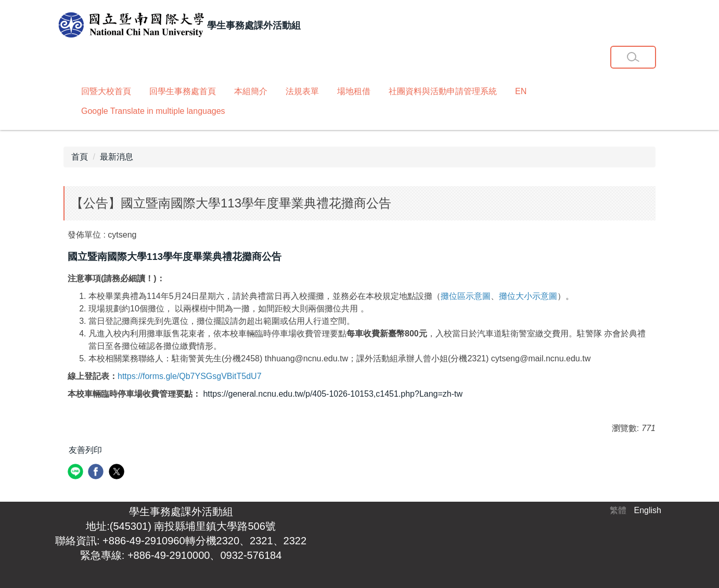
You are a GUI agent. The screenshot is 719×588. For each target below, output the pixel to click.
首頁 (80, 157)
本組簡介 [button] (251, 91)
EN (521, 91)
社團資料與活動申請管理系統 (443, 91)
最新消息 (117, 157)
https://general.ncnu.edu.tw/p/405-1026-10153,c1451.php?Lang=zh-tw (333, 394)
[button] (633, 57)
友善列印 (85, 450)
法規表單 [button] (302, 91)
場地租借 (354, 91)
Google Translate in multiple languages (153, 111)
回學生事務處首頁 (183, 91)
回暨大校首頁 (106, 91)
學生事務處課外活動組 (181, 512)
